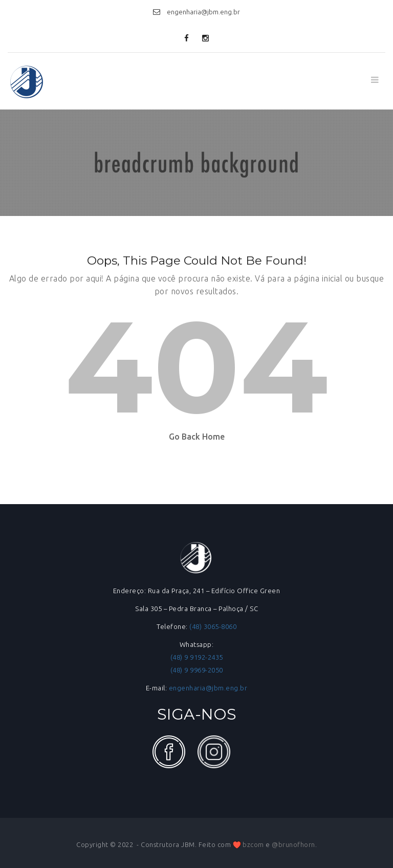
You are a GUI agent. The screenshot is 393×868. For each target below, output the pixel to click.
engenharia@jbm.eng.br (208, 688)
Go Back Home (197, 437)
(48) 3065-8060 (213, 626)
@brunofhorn (293, 844)
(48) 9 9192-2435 (197, 657)
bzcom (253, 844)
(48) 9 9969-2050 (197, 670)
